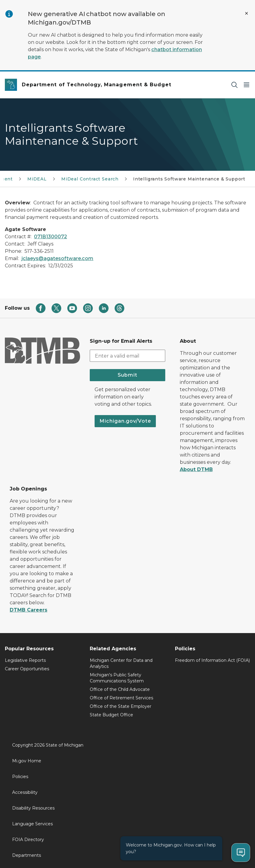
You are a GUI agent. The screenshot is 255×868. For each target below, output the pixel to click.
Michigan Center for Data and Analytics (121, 663)
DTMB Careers (29, 610)
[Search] (234, 85)
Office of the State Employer (121, 706)
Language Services (32, 824)
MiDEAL (37, 179)
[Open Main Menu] (247, 85)
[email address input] (127, 356)
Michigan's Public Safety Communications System (117, 678)
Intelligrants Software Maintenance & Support (189, 179)
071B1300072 (50, 237)
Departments (27, 855)
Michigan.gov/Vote (125, 421)
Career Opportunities (27, 669)
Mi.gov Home (27, 761)
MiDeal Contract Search (90, 179)
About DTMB (196, 469)
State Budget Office (111, 715)
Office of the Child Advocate (120, 689)
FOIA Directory (28, 840)
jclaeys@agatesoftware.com (57, 258)
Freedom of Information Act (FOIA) (212, 660)
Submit (127, 375)
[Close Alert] (247, 13)
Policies (20, 777)
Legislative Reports (25, 660)
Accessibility (25, 792)
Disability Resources (33, 808)
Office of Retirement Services (121, 698)
